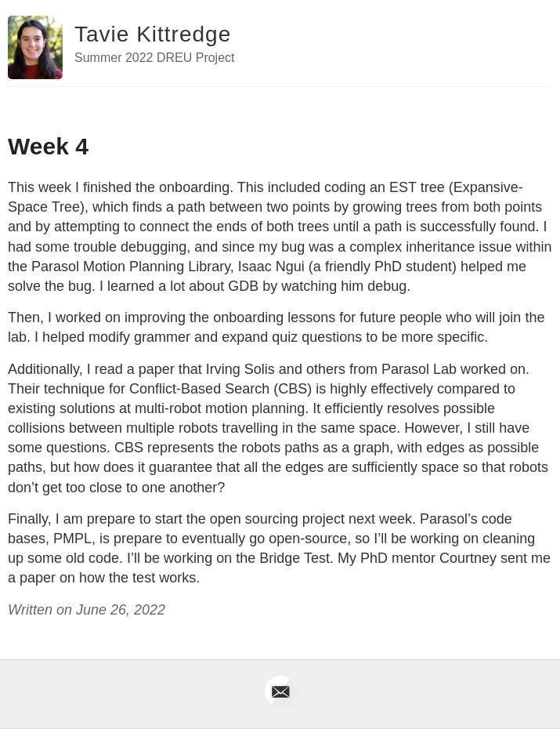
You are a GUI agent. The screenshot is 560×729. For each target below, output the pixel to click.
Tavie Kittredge (153, 34)
